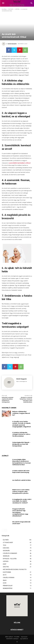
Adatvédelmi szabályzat (12, 639)
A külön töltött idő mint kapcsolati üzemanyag (21, 472)
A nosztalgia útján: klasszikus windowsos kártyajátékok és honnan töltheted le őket (22, 462)
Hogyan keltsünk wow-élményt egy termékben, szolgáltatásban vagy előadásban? (20, 512)
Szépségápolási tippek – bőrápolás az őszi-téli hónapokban (21, 444)
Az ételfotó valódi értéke (21, 480)
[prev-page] (3, 530)
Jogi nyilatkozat (24, 639)
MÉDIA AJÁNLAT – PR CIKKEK (12, 637)
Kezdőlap (4, 9)
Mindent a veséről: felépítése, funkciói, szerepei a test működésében (26, 400)
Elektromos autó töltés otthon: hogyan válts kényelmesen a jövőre (21, 491)
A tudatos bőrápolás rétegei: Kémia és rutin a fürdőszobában (21, 434)
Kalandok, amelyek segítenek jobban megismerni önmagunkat (8, 400)
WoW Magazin (12, 44)
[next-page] (6, 530)
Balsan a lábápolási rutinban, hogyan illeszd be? (21, 413)
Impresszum (24, 637)
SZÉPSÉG (17, 9)
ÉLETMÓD (11, 9)
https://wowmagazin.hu (22, 381)
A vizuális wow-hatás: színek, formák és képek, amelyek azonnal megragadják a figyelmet (22, 424)
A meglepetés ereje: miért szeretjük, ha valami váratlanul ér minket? (22, 501)
